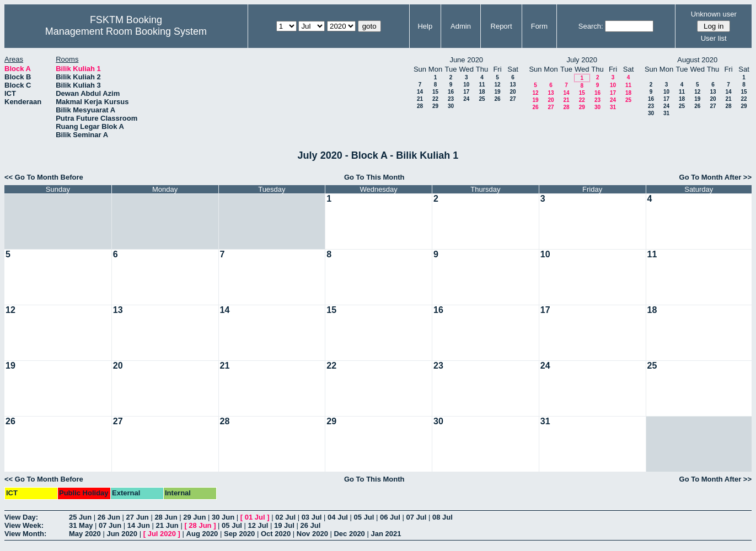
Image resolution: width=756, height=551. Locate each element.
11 (482, 85)
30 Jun (223, 517)
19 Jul (284, 525)
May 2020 (85, 534)
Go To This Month (374, 177)
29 (435, 106)
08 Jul (443, 517)
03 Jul (312, 517)
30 (451, 106)
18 (482, 92)
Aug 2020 (202, 534)
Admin (461, 26)
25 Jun (80, 517)
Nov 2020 (312, 534)
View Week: (24, 525)
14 (420, 92)
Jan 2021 (386, 534)
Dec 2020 (349, 534)
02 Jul (285, 517)
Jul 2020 (162, 534)
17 (466, 92)
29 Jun (194, 517)
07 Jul (417, 517)
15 (435, 92)
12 (497, 85)
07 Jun (110, 525)
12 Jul (258, 525)
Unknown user (714, 14)
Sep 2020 (239, 534)
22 (435, 99)
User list (714, 38)
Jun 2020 (122, 534)
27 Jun (138, 517)
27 (513, 99)
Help (425, 26)
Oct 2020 (276, 534)
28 (420, 106)
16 (451, 92)
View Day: (21, 517)
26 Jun (109, 517)
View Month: (25, 534)
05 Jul (364, 517)
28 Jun (166, 517)
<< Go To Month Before (44, 177)
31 (613, 107)
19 (497, 92)
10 (466, 85)
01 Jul (255, 517)
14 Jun (139, 525)
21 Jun (167, 525)
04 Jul (338, 517)
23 (451, 99)
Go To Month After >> (715, 177)
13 (513, 85)
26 (497, 99)
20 (513, 92)
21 (420, 99)
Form (539, 26)
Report (502, 26)
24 (466, 99)
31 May (81, 525)
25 (482, 99)
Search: (591, 26)
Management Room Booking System (126, 31)
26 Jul (310, 525)
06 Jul (390, 517)
